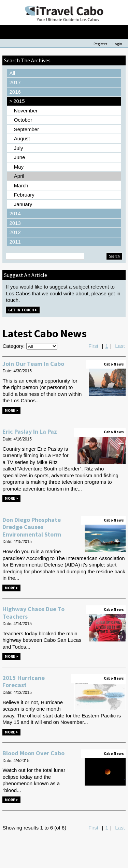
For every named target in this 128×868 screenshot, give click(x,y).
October (23, 120)
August (22, 138)
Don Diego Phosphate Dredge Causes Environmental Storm (32, 527)
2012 (15, 232)
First (93, 346)
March (21, 185)
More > (11, 410)
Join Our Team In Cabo (33, 364)
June (20, 157)
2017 (15, 82)
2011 (15, 242)
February (24, 195)
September (26, 129)
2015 (17, 101)
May (19, 167)
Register (100, 44)
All (12, 73)
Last (120, 346)
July (19, 148)
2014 (15, 213)
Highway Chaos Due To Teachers (33, 613)
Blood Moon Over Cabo (33, 753)
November (26, 111)
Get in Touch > (23, 310)
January (23, 204)
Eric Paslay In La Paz (30, 431)
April (19, 176)
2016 (15, 92)
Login (117, 44)
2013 (15, 223)
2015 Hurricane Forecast (24, 681)
